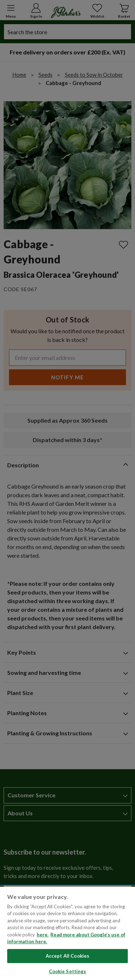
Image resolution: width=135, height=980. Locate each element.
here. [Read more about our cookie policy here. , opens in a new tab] (43, 935)
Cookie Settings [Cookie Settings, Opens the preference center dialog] (68, 971)
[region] (67, 933)
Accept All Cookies (67, 956)
